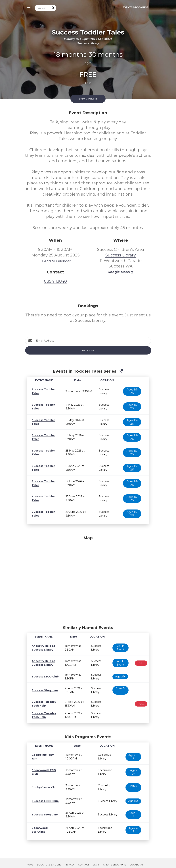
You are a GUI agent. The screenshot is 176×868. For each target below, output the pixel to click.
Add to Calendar (55, 261)
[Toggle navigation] (28, 7)
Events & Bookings (136, 7)
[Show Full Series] (121, 371)
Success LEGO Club (44, 677)
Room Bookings (37, 862)
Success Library (121, 255)
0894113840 (55, 281)
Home (30, 858)
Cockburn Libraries (135, 860)
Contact (84, 858)
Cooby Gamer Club (44, 781)
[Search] (42, 8)
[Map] (88, 580)
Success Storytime (44, 688)
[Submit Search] (53, 8)
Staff (96, 858)
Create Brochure (114, 858)
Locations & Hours (49, 858)
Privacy (70, 858)
